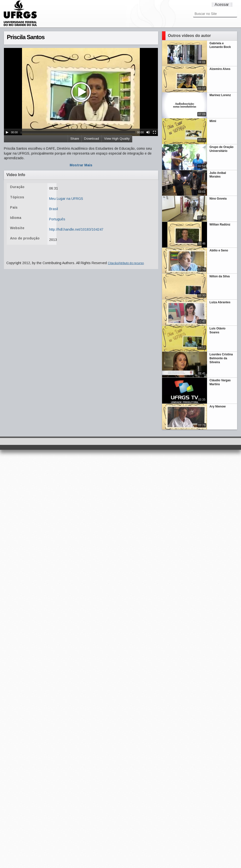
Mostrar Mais (81, 165)
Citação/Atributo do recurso (126, 263)
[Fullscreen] (154, 132)
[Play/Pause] (7, 132)
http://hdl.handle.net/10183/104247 (76, 229)
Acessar (222, 5)
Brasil (54, 209)
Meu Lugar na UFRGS (66, 199)
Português (57, 219)
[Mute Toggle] (148, 132)
